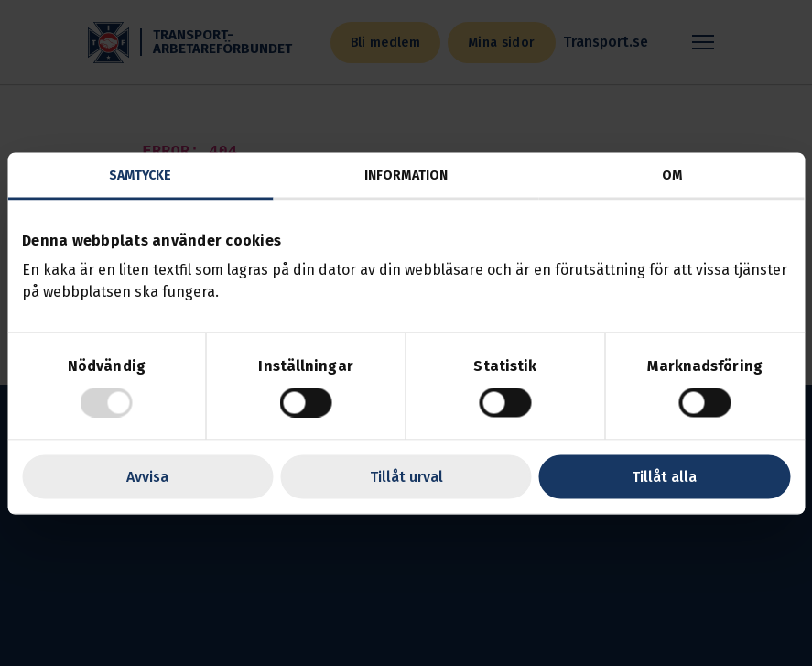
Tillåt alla (664, 476)
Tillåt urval (406, 476)
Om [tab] (672, 175)
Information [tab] (406, 175)
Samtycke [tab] (141, 175)
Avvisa (147, 476)
